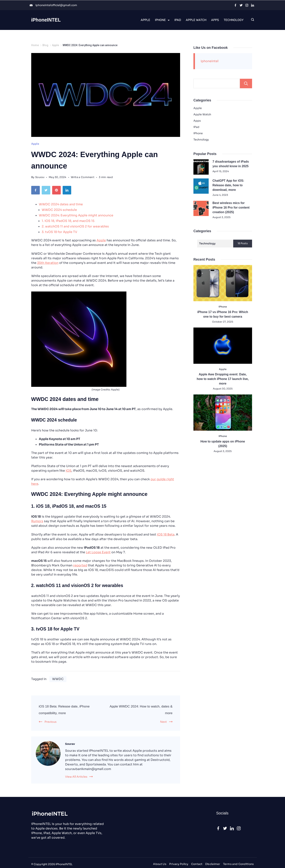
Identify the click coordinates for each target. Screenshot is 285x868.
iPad (178, 20)
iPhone (162, 20)
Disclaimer (213, 864)
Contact (197, 864)
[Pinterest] (57, 191)
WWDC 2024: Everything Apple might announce (76, 215)
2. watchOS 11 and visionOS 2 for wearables (75, 226)
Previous (51, 722)
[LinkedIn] (253, 5)
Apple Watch (196, 20)
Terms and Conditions (239, 864)
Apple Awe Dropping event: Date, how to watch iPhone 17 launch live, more (223, 379)
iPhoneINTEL (46, 20)
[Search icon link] (252, 20)
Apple (145, 20)
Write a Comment (83, 177)
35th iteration (48, 263)
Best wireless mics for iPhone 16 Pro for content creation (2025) (231, 208)
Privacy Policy (179, 864)
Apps (215, 20)
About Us (160, 864)
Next (163, 722)
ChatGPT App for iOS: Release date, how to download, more (228, 185)
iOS (69, 471)
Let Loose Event (98, 552)
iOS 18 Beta (166, 534)
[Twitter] (241, 5)
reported (80, 565)
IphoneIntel (210, 61)
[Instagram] (247, 5)
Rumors (37, 521)
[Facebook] (235, 5)
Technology (234, 20)
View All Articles (76, 777)
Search (245, 84)
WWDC (58, 679)
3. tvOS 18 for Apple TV (59, 232)
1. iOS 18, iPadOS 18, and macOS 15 (68, 221)
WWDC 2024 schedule (59, 210)
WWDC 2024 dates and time (61, 204)
